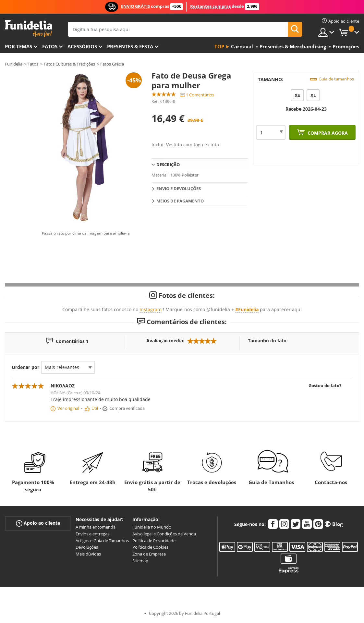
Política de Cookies (150, 547)
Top (219, 46)
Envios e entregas (92, 534)
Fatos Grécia (112, 64)
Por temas (18, 46)
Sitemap (140, 561)
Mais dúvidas (88, 554)
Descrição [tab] (168, 165)
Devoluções (87, 547)
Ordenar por (25, 367)
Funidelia (14, 64)
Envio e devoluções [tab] (179, 189)
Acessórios (82, 46)
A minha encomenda (96, 527)
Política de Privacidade (154, 541)
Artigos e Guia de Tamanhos (102, 541)
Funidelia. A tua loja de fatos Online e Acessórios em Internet (28, 29)
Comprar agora (327, 133)
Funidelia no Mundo (152, 527)
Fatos (50, 46)
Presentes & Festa (130, 46)
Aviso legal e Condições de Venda (164, 534)
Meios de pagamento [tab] (180, 201)
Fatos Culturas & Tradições (69, 64)
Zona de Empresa (149, 554)
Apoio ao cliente (38, 523)
